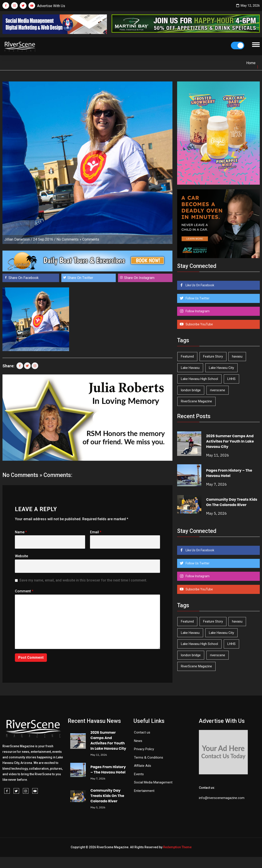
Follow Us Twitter (197, 298)
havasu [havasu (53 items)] (237, 356)
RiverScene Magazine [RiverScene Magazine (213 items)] (196, 401)
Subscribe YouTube (199, 324)
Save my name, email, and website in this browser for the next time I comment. (83, 580)
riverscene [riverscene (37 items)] (218, 390)
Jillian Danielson (17, 239)
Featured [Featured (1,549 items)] (187, 356)
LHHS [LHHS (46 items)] (231, 379)
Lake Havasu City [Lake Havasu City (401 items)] (221, 368)
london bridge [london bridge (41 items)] (191, 390)
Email (96, 532)
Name (21, 532)
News (138, 741)
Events (139, 774)
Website (21, 556)
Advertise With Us (51, 6)
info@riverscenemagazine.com (222, 798)
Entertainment (144, 791)
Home (251, 63)
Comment (24, 591)
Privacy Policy (144, 749)
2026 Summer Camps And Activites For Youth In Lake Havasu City (230, 441)
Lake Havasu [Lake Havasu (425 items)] (190, 368)
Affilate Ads (143, 766)
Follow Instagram (197, 311)
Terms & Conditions (149, 757)
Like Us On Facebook (200, 285)
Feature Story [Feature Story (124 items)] (213, 356)
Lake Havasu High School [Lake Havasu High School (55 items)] (199, 379)
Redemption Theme (177, 847)
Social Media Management (153, 782)
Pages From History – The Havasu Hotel (229, 473)
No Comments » (69, 239)
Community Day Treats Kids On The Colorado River (232, 502)
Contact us (142, 732)
